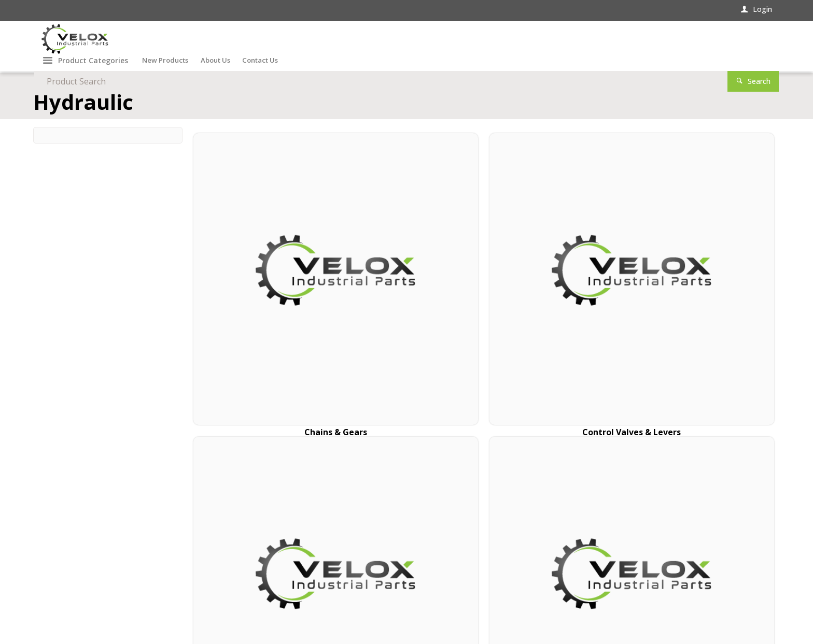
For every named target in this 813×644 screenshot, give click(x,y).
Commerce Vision (151, 614)
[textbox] (567, 41)
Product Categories (93, 75)
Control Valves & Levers (410, 295)
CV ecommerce (92, 614)
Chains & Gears (262, 295)
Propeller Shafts (558, 295)
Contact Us (61, 558)
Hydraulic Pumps (706, 295)
